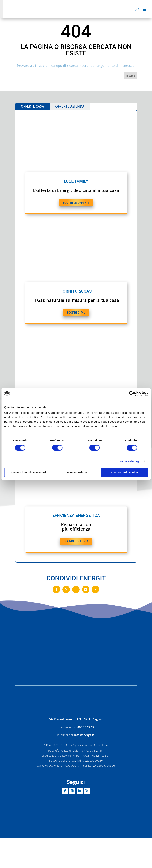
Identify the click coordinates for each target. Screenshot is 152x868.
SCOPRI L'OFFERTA (76, 541)
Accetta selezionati (76, 472)
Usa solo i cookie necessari (28, 472)
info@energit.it (84, 735)
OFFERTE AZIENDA (70, 106)
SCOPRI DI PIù (76, 313)
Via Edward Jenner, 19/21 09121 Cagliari (76, 719)
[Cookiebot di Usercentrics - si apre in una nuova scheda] (132, 393)
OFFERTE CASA (32, 106)
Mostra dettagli (130, 461)
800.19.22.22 (86, 727)
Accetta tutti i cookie (124, 472)
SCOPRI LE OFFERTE (76, 203)
